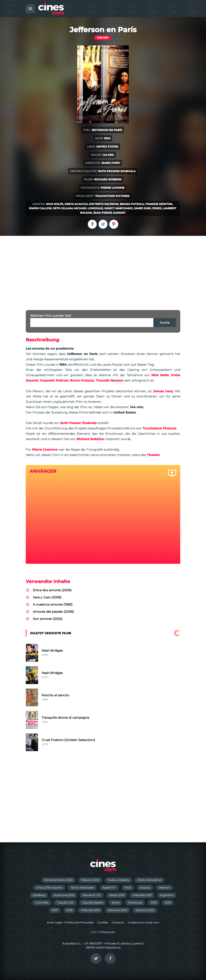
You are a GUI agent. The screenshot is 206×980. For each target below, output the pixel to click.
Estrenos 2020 (118, 910)
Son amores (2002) (48, 619)
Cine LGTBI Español (49, 888)
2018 (69, 910)
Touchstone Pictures (112, 196)
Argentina (167, 895)
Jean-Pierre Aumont (109, 213)
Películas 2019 (90, 910)
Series (116, 903)
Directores (135, 903)
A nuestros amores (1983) (53, 604)
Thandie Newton (159, 204)
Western (164, 888)
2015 (154, 903)
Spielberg (39, 895)
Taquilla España (93, 903)
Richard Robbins (108, 179)
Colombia (42, 903)
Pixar (128, 888)
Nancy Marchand (118, 208)
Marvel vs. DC (92, 895)
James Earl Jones (148, 208)
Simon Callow (40, 208)
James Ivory (111, 163)
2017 (55, 910)
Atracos (145, 888)
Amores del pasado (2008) (53, 612)
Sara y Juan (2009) (47, 597)
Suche (165, 323)
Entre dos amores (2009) (52, 590)
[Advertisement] (103, 269)
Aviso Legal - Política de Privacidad (70, 922)
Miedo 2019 (117, 895)
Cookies (103, 922)
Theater (102, 38)
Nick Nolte (55, 204)
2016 (168, 903)
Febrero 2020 (90, 880)
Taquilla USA (65, 903)
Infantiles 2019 (142, 895)
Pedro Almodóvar (150, 880)
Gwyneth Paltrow (104, 204)
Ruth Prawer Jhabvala (117, 171)
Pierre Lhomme (113, 188)
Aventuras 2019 (64, 895)
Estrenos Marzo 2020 (58, 880)
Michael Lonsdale (88, 208)
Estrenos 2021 (145, 910)
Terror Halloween (82, 888)
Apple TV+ (109, 888)
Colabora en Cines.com (144, 922)
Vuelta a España (118, 880)
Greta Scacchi (76, 204)
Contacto (118, 922)
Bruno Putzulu (132, 204)
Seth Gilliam (63, 208)
